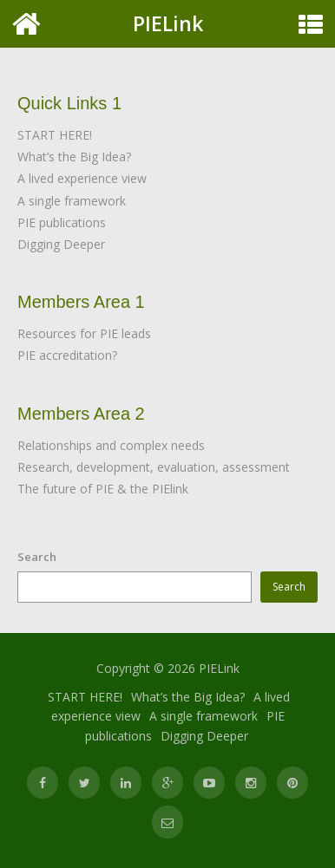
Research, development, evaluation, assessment (154, 467)
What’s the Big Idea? (74, 157)
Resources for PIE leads (84, 333)
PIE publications (62, 222)
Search (37, 557)
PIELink (168, 23)
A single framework (72, 201)
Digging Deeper (61, 244)
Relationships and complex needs (111, 445)
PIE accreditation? (67, 355)
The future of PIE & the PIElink (103, 489)
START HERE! (55, 135)
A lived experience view (82, 178)
